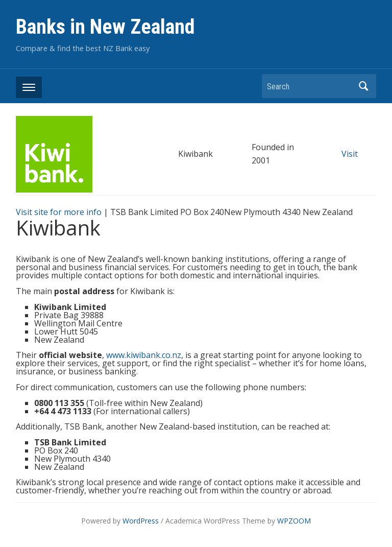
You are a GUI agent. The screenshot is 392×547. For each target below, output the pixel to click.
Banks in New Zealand (105, 27)
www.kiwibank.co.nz (144, 355)
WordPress (141, 521)
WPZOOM (294, 521)
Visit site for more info (59, 212)
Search (363, 86)
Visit (350, 154)
